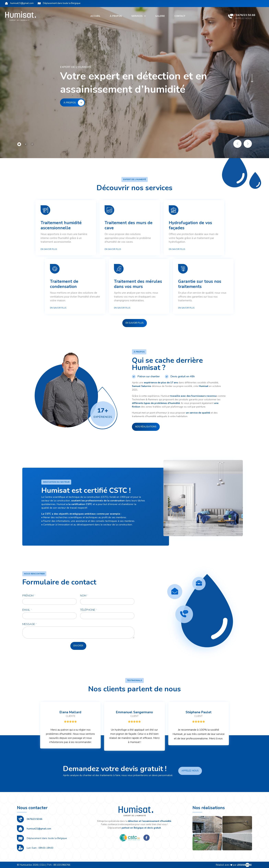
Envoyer (78, 646)
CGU (42, 865)
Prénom (29, 596)
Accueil (95, 16)
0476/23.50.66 (246, 15)
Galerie (160, 16)
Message (30, 624)
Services (139, 16)
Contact (180, 16)
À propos (116, 16)
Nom (84, 596)
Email (27, 610)
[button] (135, 323)
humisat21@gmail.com (39, 829)
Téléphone (89, 610)
